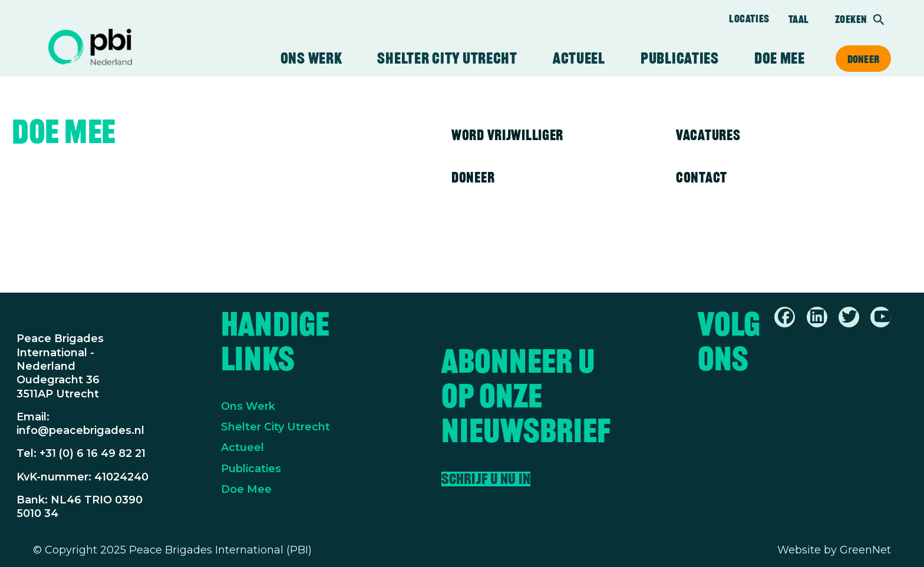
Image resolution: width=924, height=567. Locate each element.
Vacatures (708, 135)
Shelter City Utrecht (447, 58)
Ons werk (311, 58)
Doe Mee (246, 489)
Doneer (863, 59)
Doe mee (780, 58)
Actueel (579, 58)
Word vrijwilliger (507, 135)
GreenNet (865, 550)
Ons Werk (248, 406)
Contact (702, 177)
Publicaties (680, 58)
